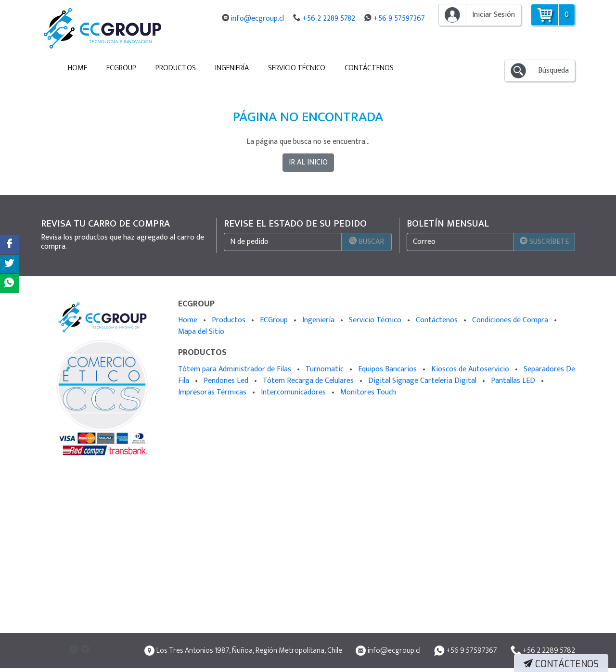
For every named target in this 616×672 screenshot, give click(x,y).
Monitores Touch (368, 392)
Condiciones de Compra (511, 320)
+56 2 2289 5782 (333, 19)
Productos (176, 68)
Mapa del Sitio (201, 332)
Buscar (361, 242)
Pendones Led (227, 381)
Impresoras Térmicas (213, 392)
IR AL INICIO (308, 162)
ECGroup (121, 68)
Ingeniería (232, 68)
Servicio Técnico (297, 68)
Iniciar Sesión (494, 15)
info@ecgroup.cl (266, 19)
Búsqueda (553, 70)
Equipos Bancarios (388, 369)
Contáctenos (369, 68)
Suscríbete (544, 242)
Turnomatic (326, 369)
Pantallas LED (514, 381)
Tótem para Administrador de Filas (236, 369)
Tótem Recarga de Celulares (309, 381)
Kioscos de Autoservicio (471, 369)
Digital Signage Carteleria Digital (423, 381)
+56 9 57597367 (400, 19)
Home (77, 68)
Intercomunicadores (294, 392)
